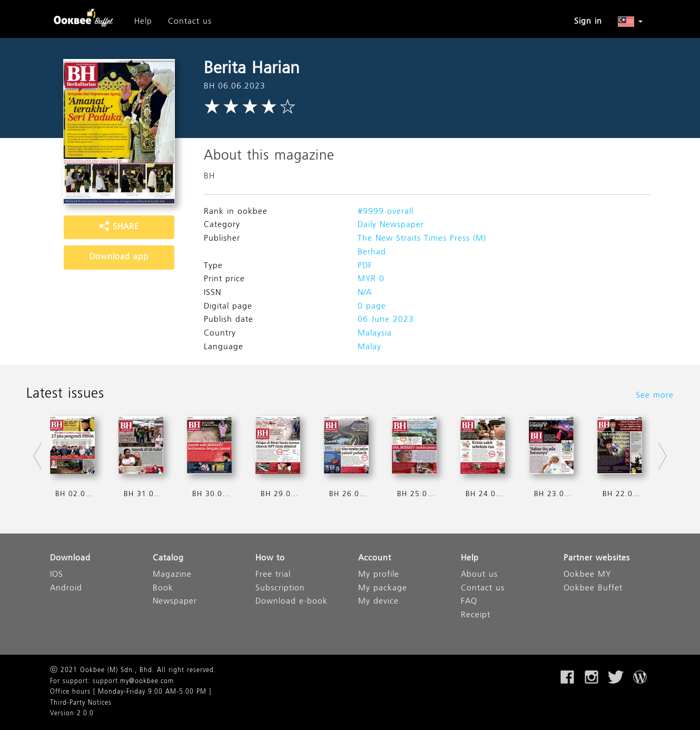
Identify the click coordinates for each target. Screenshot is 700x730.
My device (378, 602)
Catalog (168, 559)
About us (479, 575)
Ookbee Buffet (593, 589)
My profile (379, 575)
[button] (630, 22)
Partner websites (597, 559)
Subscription (280, 589)
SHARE (119, 227)
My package (383, 589)
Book (163, 589)
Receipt (476, 615)
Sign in (588, 22)
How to (270, 559)
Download (70, 559)
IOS (57, 575)
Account (375, 559)
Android (66, 589)
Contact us (190, 22)
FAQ (469, 602)
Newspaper (175, 602)
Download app (119, 257)
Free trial (273, 575)
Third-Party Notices (81, 703)
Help (143, 22)
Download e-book (292, 602)
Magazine (172, 575)
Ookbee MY (587, 575)
